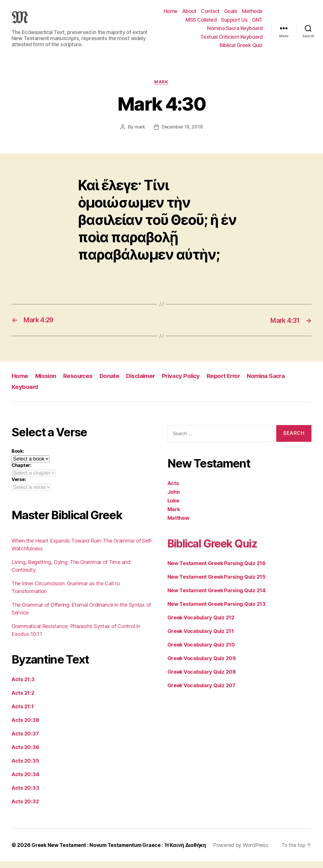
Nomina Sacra (272, 383)
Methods (252, 15)
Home (171, 15)
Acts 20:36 (25, 754)
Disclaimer (143, 383)
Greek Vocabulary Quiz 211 (201, 638)
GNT (257, 23)
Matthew (178, 525)
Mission (46, 383)
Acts (173, 490)
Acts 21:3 (23, 686)
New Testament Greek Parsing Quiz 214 (216, 597)
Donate (111, 383)
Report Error (228, 383)
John (174, 499)
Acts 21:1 (23, 713)
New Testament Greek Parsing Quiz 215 (216, 584)
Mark (161, 89)
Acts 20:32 (25, 808)
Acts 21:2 (23, 700)
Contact (210, 15)
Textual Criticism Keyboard (231, 40)
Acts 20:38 (25, 727)
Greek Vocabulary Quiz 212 (201, 624)
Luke (173, 507)
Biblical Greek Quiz (241, 49)
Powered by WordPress (245, 852)
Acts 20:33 (25, 795)
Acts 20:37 (25, 740)
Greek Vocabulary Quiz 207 (201, 692)
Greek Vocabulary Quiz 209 (202, 665)
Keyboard (25, 394)
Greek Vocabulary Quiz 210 (201, 652)
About (189, 15)
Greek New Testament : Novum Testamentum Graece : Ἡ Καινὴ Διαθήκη (121, 852)
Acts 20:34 (25, 781)
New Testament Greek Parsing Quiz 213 (216, 611)
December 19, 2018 (182, 134)
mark (139, 134)
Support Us (234, 23)
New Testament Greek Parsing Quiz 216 (216, 570)
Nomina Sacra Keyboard (235, 32)
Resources (79, 383)
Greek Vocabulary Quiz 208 (202, 679)
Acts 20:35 (25, 767)
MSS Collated (201, 23)
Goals (231, 15)
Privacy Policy (184, 383)
